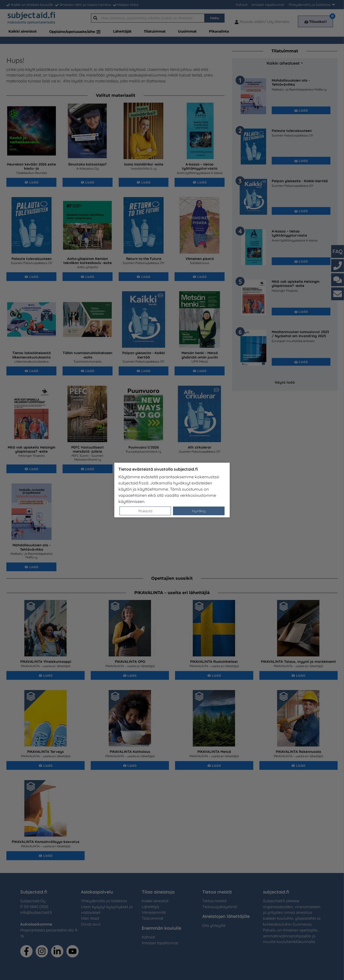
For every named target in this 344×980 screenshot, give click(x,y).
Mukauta (145, 511)
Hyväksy (199, 511)
